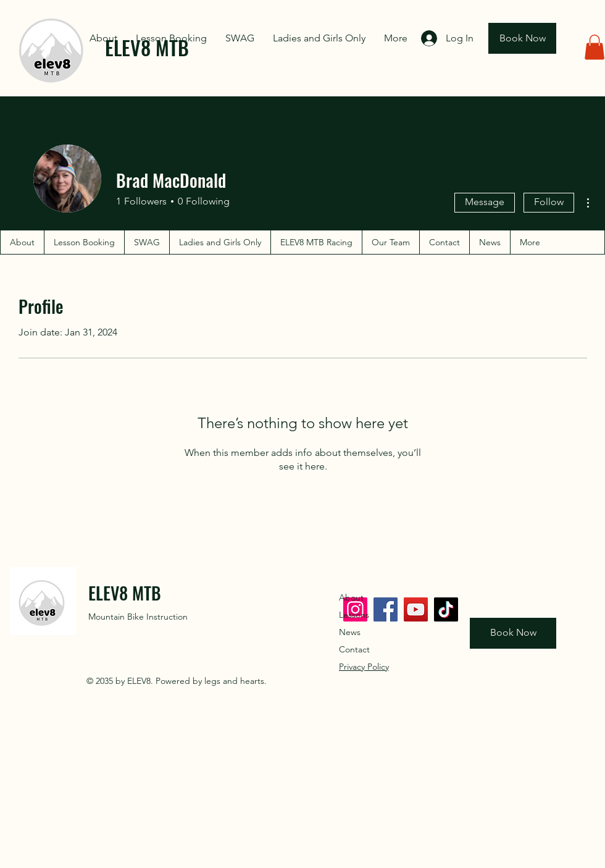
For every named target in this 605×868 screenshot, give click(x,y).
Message (485, 202)
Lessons (354, 615)
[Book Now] (522, 38)
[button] (595, 47)
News (350, 632)
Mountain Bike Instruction (138, 617)
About (351, 597)
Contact (354, 649)
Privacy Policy (364, 667)
